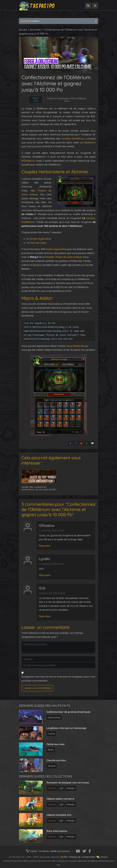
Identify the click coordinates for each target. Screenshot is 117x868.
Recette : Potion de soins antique (64, 257)
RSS (64, 857)
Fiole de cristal (38, 243)
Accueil (23, 30)
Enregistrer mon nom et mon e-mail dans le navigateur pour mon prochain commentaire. (58, 679)
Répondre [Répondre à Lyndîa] (45, 575)
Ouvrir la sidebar (58, 21)
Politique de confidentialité (82, 857)
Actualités (36, 30)
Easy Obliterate (75, 346)
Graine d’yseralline (41, 239)
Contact (102, 857)
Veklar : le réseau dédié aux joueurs (48, 851)
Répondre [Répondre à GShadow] (45, 546)
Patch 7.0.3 (36, 100)
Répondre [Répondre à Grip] (45, 616)
